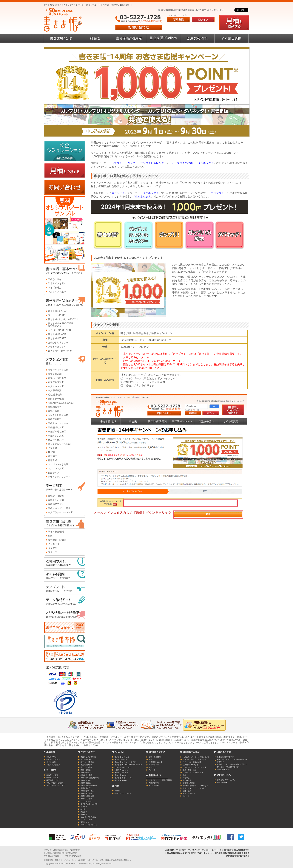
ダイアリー (54, 548)
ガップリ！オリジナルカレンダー (147, 163)
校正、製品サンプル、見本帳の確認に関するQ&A (232, 761)
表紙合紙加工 (55, 411)
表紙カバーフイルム (58, 423)
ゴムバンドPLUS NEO (59, 330)
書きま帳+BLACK (57, 334)
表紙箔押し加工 (56, 427)
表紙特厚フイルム (87, 791)
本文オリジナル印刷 (58, 370)
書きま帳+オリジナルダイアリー (64, 319)
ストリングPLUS (57, 315)
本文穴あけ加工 (56, 382)
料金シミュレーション (123, 793)
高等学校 (186, 778)
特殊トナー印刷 (56, 399)
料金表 (117, 791)
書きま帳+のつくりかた (226, 780)
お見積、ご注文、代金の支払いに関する (232, 764)
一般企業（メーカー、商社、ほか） (196, 757)
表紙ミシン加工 (56, 436)
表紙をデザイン (56, 279)
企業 (50, 536)
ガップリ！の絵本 (182, 163)
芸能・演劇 (187, 791)
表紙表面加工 (55, 419)
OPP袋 (52, 452)
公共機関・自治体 (57, 540)
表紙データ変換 (56, 496)
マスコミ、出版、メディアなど (195, 759)
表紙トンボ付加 (56, 500)
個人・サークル (189, 793)
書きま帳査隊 (222, 782)
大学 (184, 775)
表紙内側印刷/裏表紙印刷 (61, 403)
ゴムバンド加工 (56, 469)
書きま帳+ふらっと (58, 311)
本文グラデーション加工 (60, 512)
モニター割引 (154, 785)
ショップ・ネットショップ (193, 773)
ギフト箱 (53, 448)
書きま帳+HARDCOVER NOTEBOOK (60, 325)
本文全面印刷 (55, 374)
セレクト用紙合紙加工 (59, 415)
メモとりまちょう (57, 347)
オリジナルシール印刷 (59, 444)
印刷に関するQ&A (224, 770)
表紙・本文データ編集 (59, 508)
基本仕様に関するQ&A (225, 757)
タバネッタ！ (206, 163)
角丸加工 (53, 456)
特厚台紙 (53, 460)
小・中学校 (187, 780)
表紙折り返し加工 (57, 432)
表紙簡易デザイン (57, 504)
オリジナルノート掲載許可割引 (161, 780)
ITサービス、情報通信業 (192, 762)
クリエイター (55, 544)
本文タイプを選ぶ (57, 292)
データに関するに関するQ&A (228, 767)
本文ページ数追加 (57, 378)
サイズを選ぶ (55, 288)
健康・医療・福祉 (189, 770)
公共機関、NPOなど (190, 765)
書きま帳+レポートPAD (60, 351)
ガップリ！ (115, 163)
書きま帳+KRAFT (57, 338)
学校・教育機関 (56, 532)
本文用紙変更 (55, 390)
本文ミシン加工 (56, 386)
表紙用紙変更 (55, 407)
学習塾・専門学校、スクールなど (195, 786)
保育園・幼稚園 (189, 783)
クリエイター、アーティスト (194, 788)
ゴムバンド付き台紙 (58, 464)
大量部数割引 (154, 783)
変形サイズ (54, 473)
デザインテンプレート (59, 477)
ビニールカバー (56, 440)
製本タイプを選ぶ (57, 283)
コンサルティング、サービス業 (195, 767)
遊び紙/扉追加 (55, 395)
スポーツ (53, 552)
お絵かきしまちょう (58, 342)
